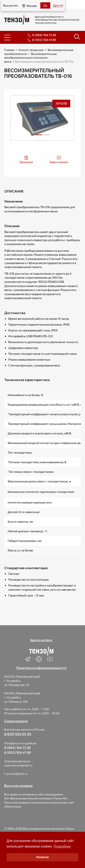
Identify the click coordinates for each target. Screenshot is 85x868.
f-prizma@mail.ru (16, 774)
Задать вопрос (59, 160)
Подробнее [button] (62, 846)
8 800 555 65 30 (18, 734)
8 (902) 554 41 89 (44, 40)
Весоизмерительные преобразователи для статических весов (30, 58)
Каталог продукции (31, 50)
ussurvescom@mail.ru (18, 765)
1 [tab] (39, 135)
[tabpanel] (42, 118)
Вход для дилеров (18, 786)
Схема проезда (16, 721)
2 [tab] (47, 136)
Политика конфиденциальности (41, 668)
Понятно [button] (42, 857)
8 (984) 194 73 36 (44, 35)
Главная (9, 50)
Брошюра (26, 160)
